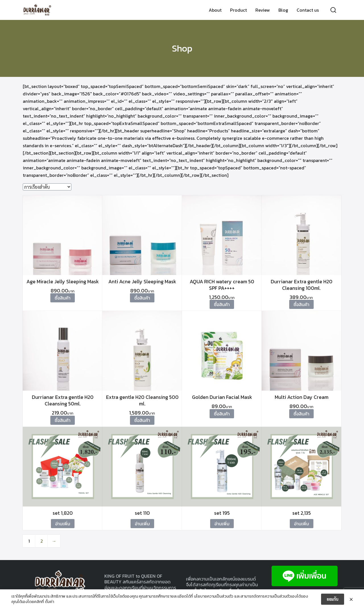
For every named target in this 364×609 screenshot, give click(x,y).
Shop (182, 48)
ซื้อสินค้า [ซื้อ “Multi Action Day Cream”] (301, 414)
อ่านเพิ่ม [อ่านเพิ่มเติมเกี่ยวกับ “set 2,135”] (302, 524)
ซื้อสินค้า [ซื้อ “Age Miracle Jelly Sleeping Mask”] (63, 298)
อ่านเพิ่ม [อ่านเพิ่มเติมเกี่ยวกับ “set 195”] (222, 524)
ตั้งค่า (49, 602)
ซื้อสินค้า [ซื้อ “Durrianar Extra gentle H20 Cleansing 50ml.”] (63, 420)
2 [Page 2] (42, 541)
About (215, 10)
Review (263, 10)
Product (238, 10)
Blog (283, 10)
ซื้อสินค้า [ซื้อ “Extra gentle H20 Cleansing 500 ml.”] (142, 420)
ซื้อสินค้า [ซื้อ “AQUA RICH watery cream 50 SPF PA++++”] (222, 304)
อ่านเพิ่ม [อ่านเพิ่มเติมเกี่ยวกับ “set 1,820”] (63, 524)
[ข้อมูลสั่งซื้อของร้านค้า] (47, 187)
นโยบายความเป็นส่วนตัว (214, 596)
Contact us (308, 10)
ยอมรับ (333, 599)
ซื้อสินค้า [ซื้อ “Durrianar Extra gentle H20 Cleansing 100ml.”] (301, 304)
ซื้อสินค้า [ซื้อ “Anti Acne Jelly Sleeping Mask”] (142, 298)
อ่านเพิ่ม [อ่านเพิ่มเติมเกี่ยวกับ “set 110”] (142, 524)
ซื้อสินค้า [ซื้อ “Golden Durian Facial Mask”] (222, 414)
